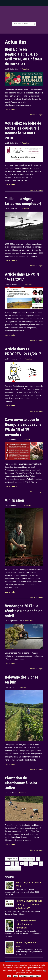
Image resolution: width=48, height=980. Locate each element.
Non (15, 976)
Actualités (26, 69)
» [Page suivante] (41, 863)
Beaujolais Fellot (24, 14)
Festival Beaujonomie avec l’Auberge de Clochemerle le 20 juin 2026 (29, 905)
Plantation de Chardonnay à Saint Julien (21, 783)
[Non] (45, 971)
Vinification (15, 500)
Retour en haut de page (36, 115)
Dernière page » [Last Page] (13, 868)
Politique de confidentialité (30, 976)
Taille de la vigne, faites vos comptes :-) (23, 201)
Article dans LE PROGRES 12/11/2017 (23, 352)
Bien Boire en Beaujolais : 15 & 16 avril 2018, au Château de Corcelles (23, 57)
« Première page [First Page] (27, 859)
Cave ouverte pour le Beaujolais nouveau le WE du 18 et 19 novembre (23, 427)
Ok (9, 976)
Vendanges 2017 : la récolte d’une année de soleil (24, 611)
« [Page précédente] (38, 859)
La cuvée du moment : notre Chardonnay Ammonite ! (27, 924)
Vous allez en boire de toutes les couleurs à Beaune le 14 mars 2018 (23, 131)
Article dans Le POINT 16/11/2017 (23, 277)
